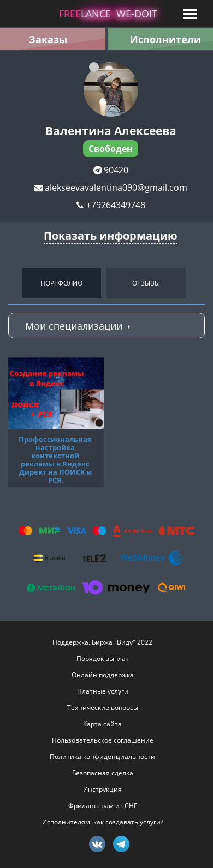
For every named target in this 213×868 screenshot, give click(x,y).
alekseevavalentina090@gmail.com (116, 187)
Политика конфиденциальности (102, 757)
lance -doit (108, 14)
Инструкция (102, 789)
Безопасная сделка (103, 773)
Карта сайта (102, 724)
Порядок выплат (103, 658)
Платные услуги (103, 691)
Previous (11, 283)
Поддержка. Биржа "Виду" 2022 (102, 642)
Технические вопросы (103, 708)
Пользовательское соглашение (103, 740)
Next (202, 283)
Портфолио (61, 283)
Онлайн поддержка (103, 675)
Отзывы (146, 283)
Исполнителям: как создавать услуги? (103, 822)
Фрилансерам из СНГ (103, 806)
